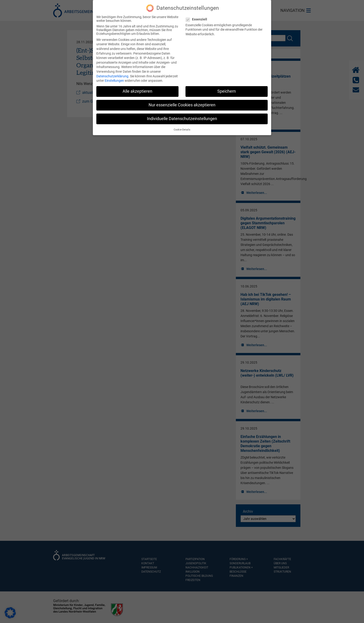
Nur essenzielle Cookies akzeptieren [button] (182, 102)
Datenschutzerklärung (112, 73)
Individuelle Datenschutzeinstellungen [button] (182, 115)
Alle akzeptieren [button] (137, 88)
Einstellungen (114, 77)
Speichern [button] (227, 88)
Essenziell (198, 16)
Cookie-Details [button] (182, 126)
